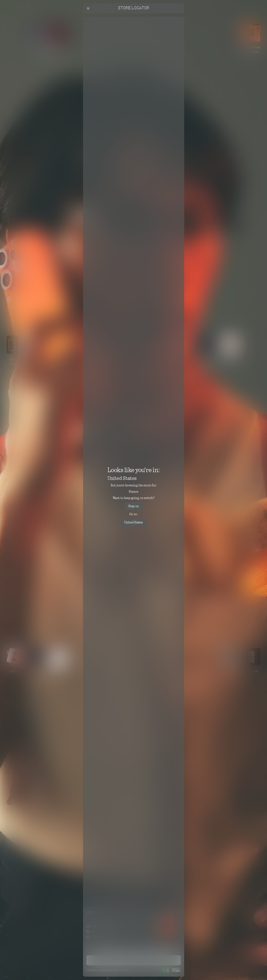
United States (133, 523)
